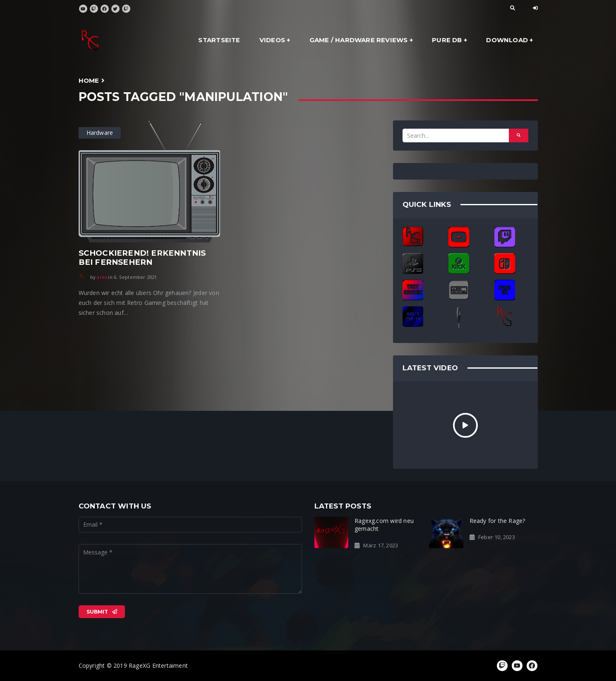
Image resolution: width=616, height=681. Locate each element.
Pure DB (447, 40)
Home (89, 80)
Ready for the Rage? (497, 521)
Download (507, 40)
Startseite (219, 40)
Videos (272, 40)
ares (102, 277)
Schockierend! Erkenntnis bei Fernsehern (142, 258)
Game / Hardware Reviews (359, 40)
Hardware (100, 133)
